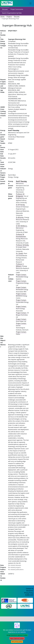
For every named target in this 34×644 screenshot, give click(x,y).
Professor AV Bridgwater (20, 195)
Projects (9, 17)
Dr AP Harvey (20, 205)
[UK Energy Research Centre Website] (25, 606)
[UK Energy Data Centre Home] (7, 3)
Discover (5, 9)
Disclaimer (30, 591)
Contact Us (30, 589)
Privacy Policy (29, 593)
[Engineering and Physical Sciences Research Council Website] (25, 600)
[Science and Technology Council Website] (9, 600)
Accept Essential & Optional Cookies (17, 635)
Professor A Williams (20, 265)
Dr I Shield (20, 253)
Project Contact (21, 275)
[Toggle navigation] (30, 3)
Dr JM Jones (20, 217)
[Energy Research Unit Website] (9, 606)
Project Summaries (17, 9)
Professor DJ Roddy (22, 245)
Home (2, 17)
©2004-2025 (29, 595)
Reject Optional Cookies (17, 638)
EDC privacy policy (17, 642)
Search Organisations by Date (12, 13)
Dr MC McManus (22, 226)
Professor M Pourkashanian (21, 235)
